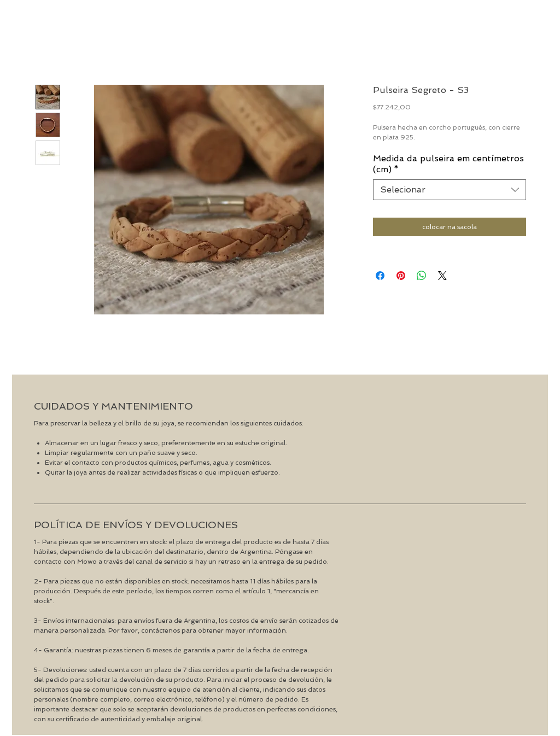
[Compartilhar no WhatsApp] (422, 276)
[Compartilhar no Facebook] (380, 276)
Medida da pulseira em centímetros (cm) (448, 164)
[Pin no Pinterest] (401, 276)
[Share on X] (442, 276)
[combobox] (450, 190)
